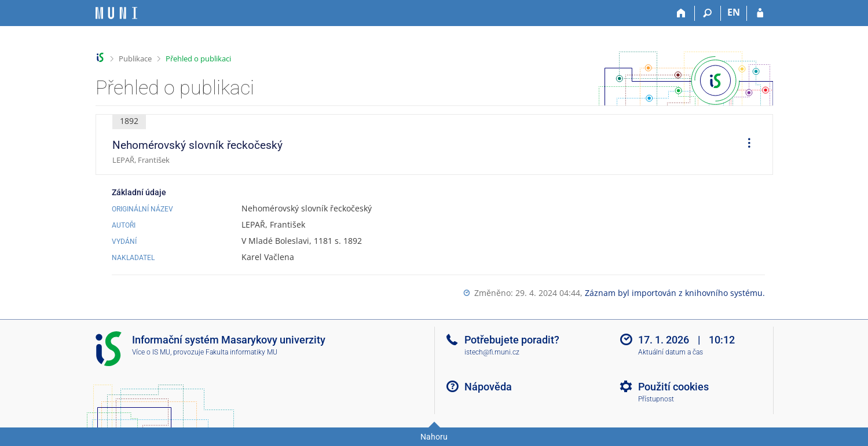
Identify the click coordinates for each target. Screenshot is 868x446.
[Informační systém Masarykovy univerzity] (116, 13)
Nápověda (488, 387)
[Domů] (682, 13)
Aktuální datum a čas (671, 352)
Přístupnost (656, 399)
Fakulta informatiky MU (241, 352)
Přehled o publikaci (198, 59)
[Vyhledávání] (708, 13)
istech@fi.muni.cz (492, 352)
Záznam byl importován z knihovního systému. (675, 293)
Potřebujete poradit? (512, 340)
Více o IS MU (151, 352)
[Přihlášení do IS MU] (760, 13)
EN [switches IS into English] (734, 12)
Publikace (135, 59)
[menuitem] (745, 145)
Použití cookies (673, 387)
